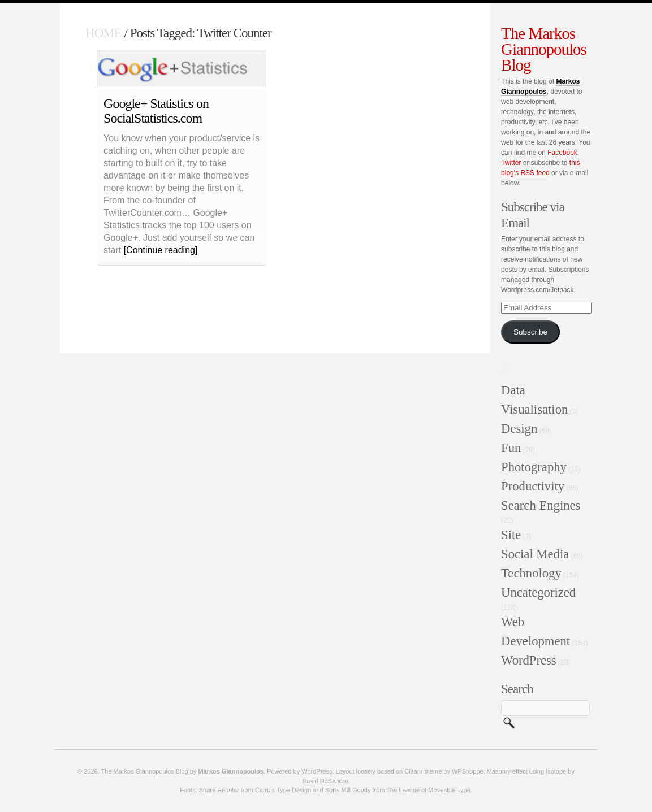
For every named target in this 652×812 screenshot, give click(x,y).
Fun (511, 448)
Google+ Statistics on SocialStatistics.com (156, 111)
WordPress (529, 660)
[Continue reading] (161, 250)
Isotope (556, 771)
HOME (103, 33)
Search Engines (541, 505)
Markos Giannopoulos (231, 771)
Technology (531, 573)
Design (519, 429)
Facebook (562, 153)
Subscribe (530, 332)
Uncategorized (538, 592)
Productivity (533, 486)
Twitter (511, 163)
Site (511, 535)
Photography (534, 467)
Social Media (535, 554)
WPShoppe (468, 771)
